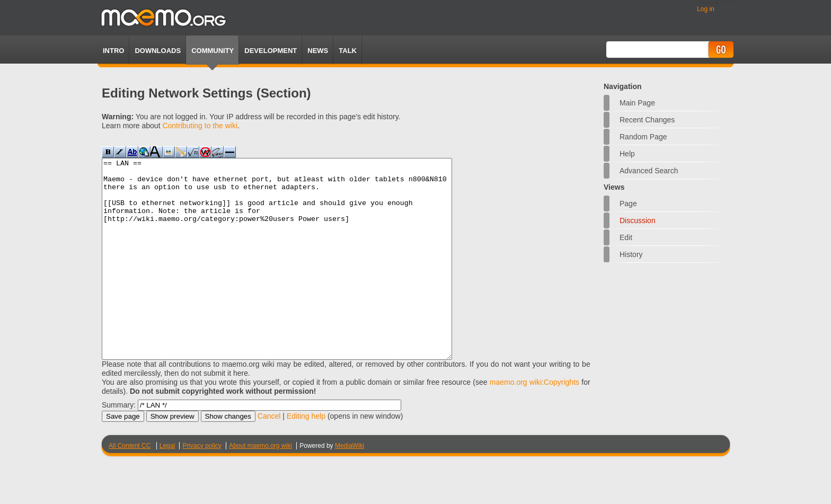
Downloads (158, 51)
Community (213, 51)
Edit (626, 237)
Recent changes (647, 120)
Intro (113, 51)
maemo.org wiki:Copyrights (534, 422)
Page (628, 204)
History (631, 254)
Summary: (119, 445)
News (318, 51)
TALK (348, 51)
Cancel (269, 456)
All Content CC (130, 485)
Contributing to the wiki (200, 126)
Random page (643, 137)
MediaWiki (350, 485)
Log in (706, 9)
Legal (167, 485)
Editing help (306, 456)
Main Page (637, 103)
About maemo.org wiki (260, 485)
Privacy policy (202, 485)
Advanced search (649, 171)
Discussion (638, 220)
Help (627, 154)
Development (271, 51)
